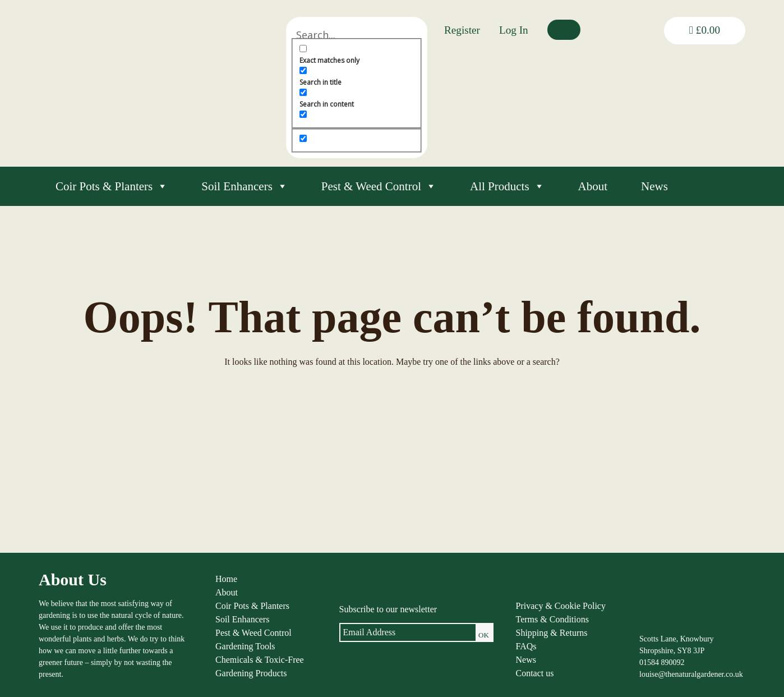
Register (462, 30)
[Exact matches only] (303, 49)
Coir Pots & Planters (112, 186)
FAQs (526, 646)
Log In (514, 30)
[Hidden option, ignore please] (303, 138)
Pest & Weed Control (379, 186)
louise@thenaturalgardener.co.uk (691, 674)
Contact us (535, 673)
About (593, 186)
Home (226, 579)
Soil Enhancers (245, 186)
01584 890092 (662, 662)
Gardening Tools (245, 646)
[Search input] (357, 35)
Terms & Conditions (552, 619)
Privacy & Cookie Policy (561, 606)
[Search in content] (303, 92)
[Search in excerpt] (303, 114)
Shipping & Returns (552, 633)
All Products (507, 186)
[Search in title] (303, 70)
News (654, 186)
